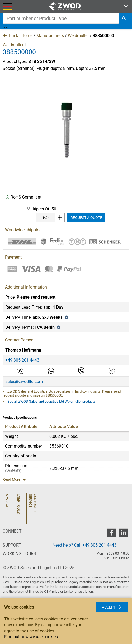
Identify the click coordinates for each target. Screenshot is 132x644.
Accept (112, 607)
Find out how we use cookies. (32, 637)
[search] (124, 18)
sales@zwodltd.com (24, 382)
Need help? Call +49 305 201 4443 (84, 545)
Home (27, 36)
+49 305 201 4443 (22, 360)
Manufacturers (50, 36)
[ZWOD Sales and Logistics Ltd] (66, 6)
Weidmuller (78, 36)
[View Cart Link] (126, 6)
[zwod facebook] (112, 534)
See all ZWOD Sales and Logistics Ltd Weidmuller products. (52, 401)
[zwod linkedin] (123, 534)
